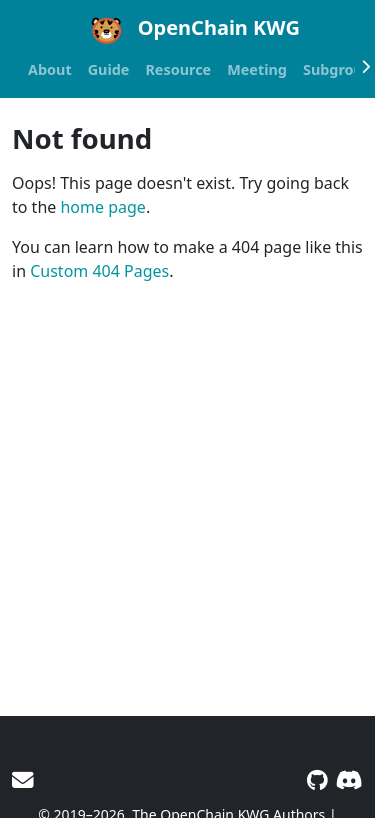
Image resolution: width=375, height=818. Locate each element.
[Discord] (349, 779)
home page (102, 207)
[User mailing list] (23, 779)
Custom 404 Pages (99, 271)
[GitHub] (317, 779)
